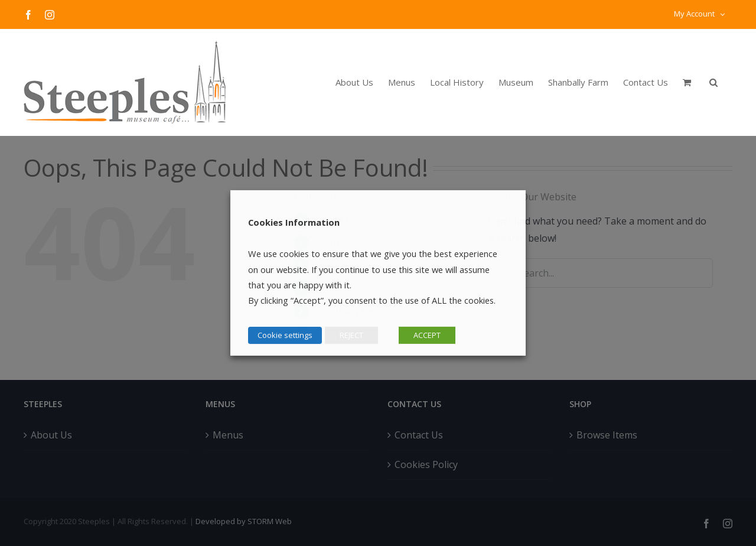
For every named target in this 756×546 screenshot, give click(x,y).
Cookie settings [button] (285, 335)
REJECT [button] (351, 335)
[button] (713, 82)
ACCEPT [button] (427, 335)
